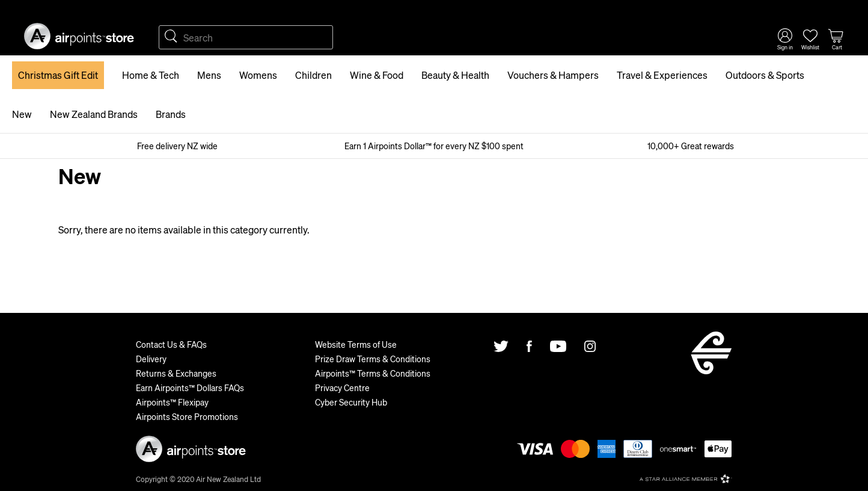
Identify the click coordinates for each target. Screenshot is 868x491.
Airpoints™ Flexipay (172, 402)
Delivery (151, 359)
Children (313, 75)
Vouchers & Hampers (553, 75)
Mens (209, 75)
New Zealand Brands (94, 114)
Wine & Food (377, 75)
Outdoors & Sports (765, 75)
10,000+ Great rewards (691, 146)
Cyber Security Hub (351, 402)
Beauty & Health (455, 75)
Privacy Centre (342, 388)
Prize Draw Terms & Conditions (373, 359)
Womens (258, 75)
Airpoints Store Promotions (187, 416)
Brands (171, 114)
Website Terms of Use (356, 344)
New (22, 114)
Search (171, 37)
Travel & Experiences (662, 75)
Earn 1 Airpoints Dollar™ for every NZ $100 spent (434, 146)
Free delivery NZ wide (177, 146)
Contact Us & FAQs (171, 344)
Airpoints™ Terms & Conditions (373, 373)
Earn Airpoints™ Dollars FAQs (190, 388)
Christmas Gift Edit (58, 75)
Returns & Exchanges (176, 373)
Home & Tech (151, 75)
